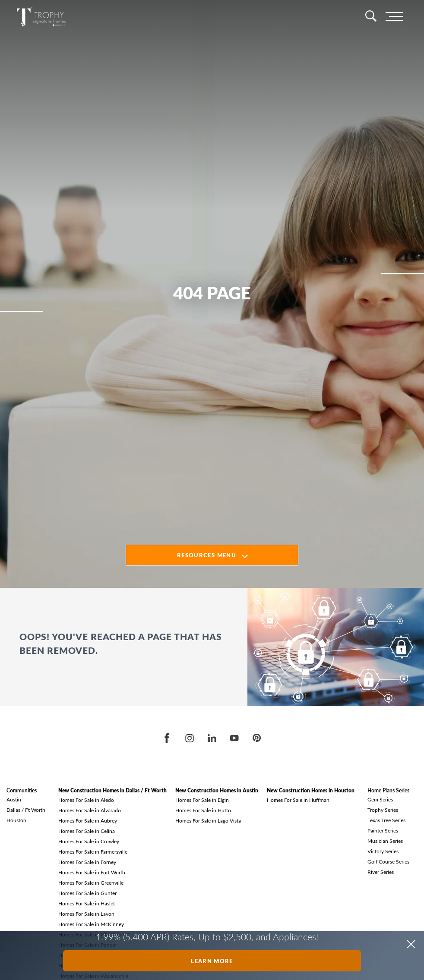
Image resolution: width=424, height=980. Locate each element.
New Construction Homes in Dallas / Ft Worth (112, 790)
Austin (14, 799)
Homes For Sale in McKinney (91, 924)
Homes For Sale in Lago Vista (208, 820)
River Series (381, 872)
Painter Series (383, 830)
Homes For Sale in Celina (87, 831)
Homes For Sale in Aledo (86, 800)
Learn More (212, 961)
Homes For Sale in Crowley (89, 841)
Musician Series (385, 841)
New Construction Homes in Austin (217, 790)
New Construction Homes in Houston (311, 790)
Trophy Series (383, 810)
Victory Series (383, 851)
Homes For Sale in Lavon (86, 914)
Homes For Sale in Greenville (91, 883)
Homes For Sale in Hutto (203, 810)
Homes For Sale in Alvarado (90, 810)
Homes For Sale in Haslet (87, 903)
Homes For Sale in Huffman (298, 800)
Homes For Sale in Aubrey (88, 820)
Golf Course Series (388, 861)
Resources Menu (207, 555)
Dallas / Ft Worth (26, 810)
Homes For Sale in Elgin (202, 800)
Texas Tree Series (386, 820)
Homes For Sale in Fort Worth (92, 872)
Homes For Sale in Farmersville (93, 851)
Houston (16, 820)
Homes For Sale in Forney (87, 862)
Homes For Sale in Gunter (87, 893)
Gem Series (380, 799)
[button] (411, 944)
